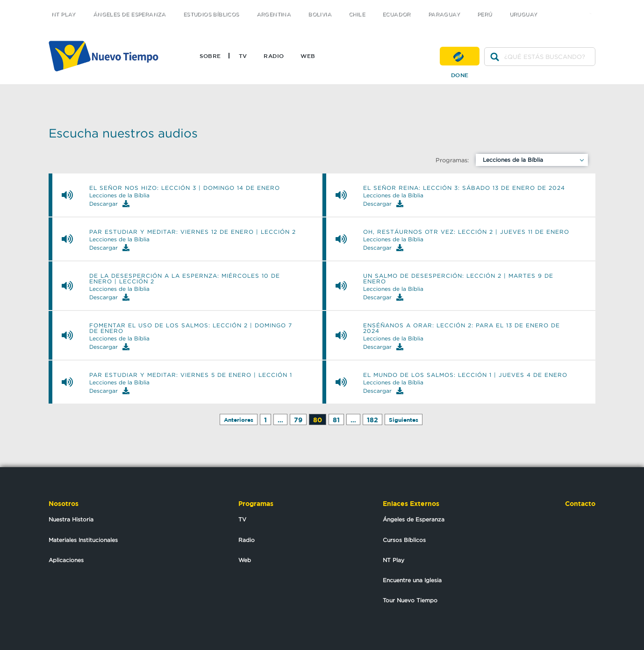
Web (308, 56)
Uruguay (523, 14)
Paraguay (444, 14)
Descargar (109, 204)
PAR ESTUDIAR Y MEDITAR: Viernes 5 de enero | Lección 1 (191, 375)
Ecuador (397, 14)
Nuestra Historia (71, 519)
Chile (357, 14)
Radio (274, 56)
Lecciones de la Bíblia (513, 160)
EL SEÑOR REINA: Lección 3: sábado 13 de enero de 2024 (464, 188)
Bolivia (320, 14)
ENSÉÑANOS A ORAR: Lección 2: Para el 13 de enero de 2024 (462, 328)
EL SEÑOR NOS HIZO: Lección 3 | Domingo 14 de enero (185, 188)
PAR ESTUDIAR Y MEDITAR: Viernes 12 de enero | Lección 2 (193, 232)
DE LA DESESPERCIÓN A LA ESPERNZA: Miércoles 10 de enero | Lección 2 (185, 279)
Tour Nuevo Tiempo (410, 600)
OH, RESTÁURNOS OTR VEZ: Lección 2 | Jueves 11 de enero (466, 232)
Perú (485, 14)
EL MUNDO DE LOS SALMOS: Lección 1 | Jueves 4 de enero (465, 375)
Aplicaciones (66, 560)
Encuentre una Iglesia (412, 580)
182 (372, 420)
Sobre (210, 56)
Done (460, 56)
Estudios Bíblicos (211, 14)
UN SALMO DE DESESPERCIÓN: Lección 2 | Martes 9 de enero (458, 279)
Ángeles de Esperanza (129, 14)
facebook (575, 6)
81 (336, 420)
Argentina (274, 14)
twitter (556, 6)
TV (243, 56)
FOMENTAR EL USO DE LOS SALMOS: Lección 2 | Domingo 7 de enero (191, 328)
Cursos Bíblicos (404, 540)
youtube (593, 6)
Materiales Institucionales (83, 540)
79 (298, 420)
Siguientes (404, 420)
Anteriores (239, 420)
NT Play (64, 14)
